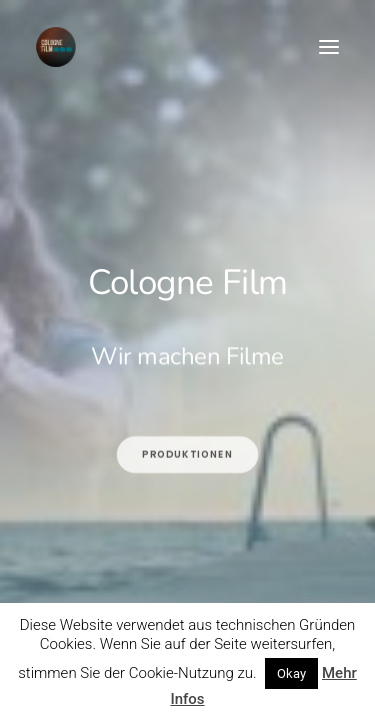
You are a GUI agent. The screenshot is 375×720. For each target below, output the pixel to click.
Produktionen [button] (187, 509)
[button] (329, 47)
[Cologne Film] (56, 47)
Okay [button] (291, 673)
